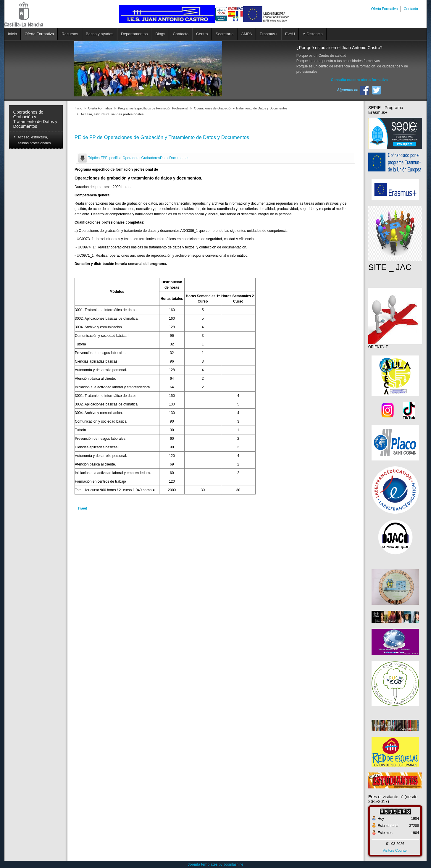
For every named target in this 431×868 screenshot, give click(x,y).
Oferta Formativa (100, 108)
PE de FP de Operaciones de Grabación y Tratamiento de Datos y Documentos (162, 137)
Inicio (79, 108)
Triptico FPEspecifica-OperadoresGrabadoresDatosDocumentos (139, 158)
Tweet (82, 508)
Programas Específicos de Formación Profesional (153, 108)
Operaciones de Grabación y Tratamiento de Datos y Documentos (241, 108)
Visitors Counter (395, 851)
